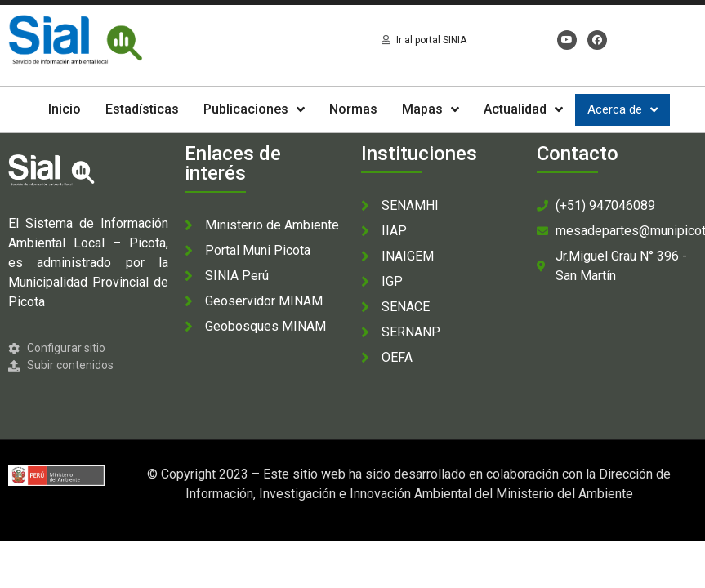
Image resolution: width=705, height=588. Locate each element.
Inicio (65, 109)
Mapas (431, 109)
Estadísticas (142, 109)
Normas (353, 109)
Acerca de (622, 110)
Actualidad (523, 109)
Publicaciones (254, 109)
